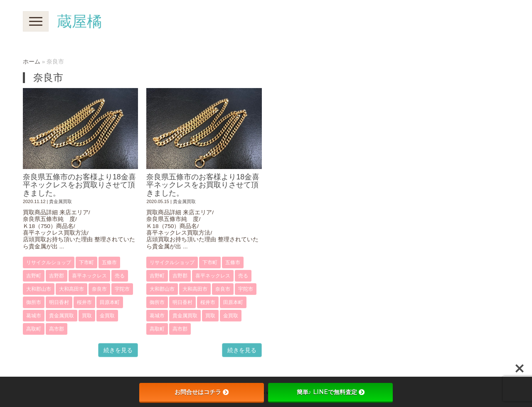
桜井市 (84, 302)
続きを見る (118, 350)
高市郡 (57, 329)
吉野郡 (57, 276)
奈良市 (99, 289)
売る (120, 276)
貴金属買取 (60, 201)
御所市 (34, 302)
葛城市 (34, 316)
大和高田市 (71, 289)
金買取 (107, 316)
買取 (87, 316)
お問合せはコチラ (202, 392)
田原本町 (110, 302)
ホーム (32, 62)
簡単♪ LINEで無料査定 (331, 392)
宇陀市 (122, 289)
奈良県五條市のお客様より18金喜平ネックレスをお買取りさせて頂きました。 (79, 185)
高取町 (34, 329)
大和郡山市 (39, 289)
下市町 (86, 262)
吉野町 (34, 276)
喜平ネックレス (89, 276)
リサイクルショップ (49, 262)
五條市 (109, 262)
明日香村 (59, 302)
